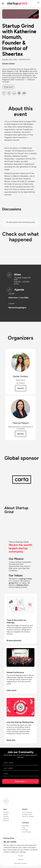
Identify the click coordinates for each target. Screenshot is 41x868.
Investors (6, 812)
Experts (6, 814)
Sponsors (6, 818)
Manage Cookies (20, 863)
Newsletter (26, 826)
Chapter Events (27, 814)
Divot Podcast (27, 832)
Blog (24, 828)
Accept (20, 856)
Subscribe (20, 781)
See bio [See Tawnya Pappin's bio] (21, 434)
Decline (20, 859)
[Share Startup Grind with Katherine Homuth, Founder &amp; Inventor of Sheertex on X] (9, 93)
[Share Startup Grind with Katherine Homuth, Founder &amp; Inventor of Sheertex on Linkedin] (14, 93)
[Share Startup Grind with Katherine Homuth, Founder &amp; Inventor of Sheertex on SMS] (24, 93)
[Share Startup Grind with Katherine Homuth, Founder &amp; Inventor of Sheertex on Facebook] (4, 93)
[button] (38, 3)
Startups (6, 816)
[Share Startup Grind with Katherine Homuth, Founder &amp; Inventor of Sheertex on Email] (19, 93)
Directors (6, 820)
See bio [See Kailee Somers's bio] (21, 388)
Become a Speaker (28, 816)
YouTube (25, 830)
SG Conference (27, 812)
